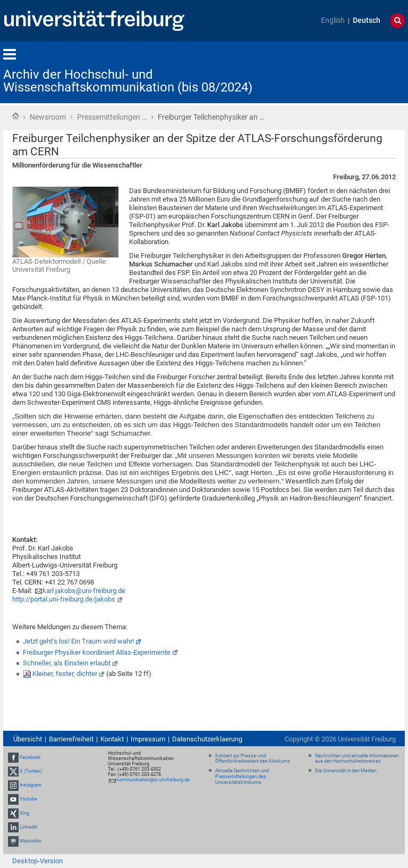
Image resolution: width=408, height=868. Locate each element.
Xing (24, 813)
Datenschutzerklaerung (207, 739)
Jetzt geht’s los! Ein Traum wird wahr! (78, 641)
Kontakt (112, 739)
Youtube (28, 799)
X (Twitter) (31, 771)
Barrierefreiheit (71, 739)
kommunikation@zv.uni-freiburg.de (153, 780)
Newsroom (48, 117)
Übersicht (28, 739)
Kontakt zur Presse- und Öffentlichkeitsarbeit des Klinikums (253, 759)
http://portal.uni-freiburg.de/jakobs (64, 599)
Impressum (148, 739)
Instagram (31, 785)
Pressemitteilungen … (112, 117)
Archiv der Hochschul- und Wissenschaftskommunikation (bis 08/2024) (128, 81)
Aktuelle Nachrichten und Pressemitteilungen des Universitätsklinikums (242, 777)
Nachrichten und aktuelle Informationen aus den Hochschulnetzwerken (357, 759)
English (333, 20)
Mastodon (31, 841)
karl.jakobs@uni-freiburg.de (84, 591)
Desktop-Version (37, 861)
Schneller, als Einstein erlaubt (67, 663)
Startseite (15, 116)
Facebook (30, 757)
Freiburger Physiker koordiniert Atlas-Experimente (97, 652)
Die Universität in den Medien (346, 771)
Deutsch (367, 20)
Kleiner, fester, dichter (65, 674)
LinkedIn (29, 827)
